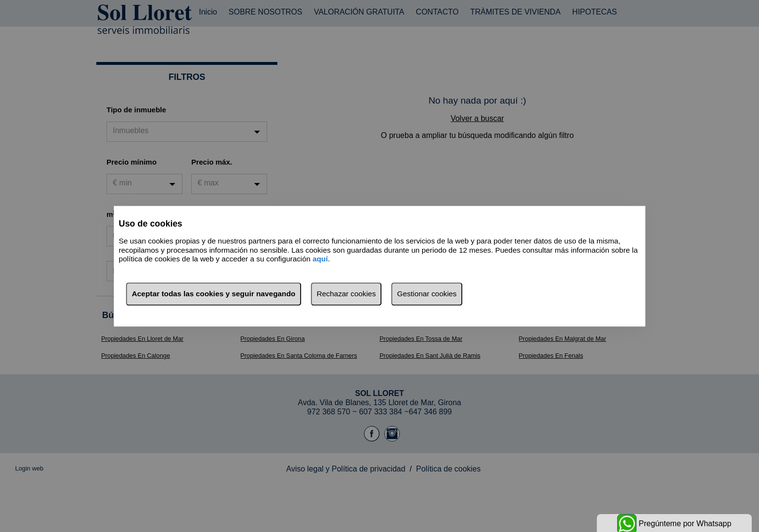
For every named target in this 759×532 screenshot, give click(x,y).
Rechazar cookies (346, 294)
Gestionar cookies (427, 294)
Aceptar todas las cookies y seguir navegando (213, 294)
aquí (320, 259)
